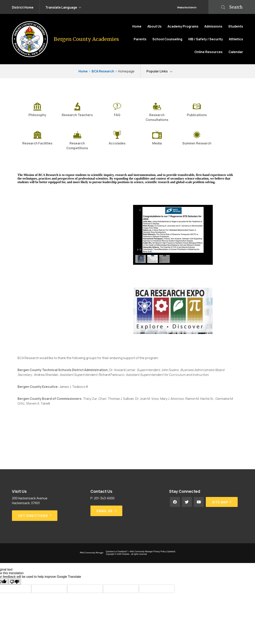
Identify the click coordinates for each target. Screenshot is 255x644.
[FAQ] (117, 112)
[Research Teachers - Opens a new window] (77, 112)
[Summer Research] (197, 141)
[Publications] (197, 112)
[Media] (157, 141)
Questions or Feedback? (117, 552)
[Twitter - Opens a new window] (187, 502)
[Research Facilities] (37, 141)
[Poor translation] (15, 582)
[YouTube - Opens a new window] (199, 502)
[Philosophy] (37, 112)
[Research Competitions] (77, 141)
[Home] (137, 26)
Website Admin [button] (187, 7)
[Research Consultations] (157, 112)
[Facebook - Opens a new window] (175, 502)
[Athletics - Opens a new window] (236, 39)
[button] (63, 7)
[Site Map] (222, 502)
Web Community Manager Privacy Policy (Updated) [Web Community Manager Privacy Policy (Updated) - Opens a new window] (153, 552)
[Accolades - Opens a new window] (117, 141)
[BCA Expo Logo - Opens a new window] (173, 333)
